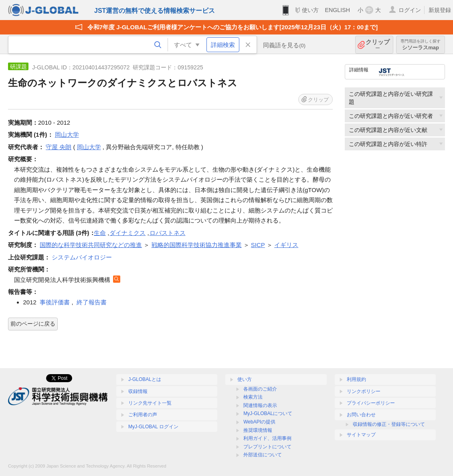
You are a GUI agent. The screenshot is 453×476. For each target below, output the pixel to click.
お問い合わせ (361, 415)
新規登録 (440, 10)
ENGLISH (337, 10)
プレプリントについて (267, 447)
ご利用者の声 (143, 415)
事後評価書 (55, 302)
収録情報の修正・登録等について (389, 424)
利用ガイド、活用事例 (267, 438)
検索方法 (253, 397)
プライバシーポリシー (371, 403)
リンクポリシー (364, 391)
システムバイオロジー (82, 257)
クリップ (378, 45)
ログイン (410, 10)
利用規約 (356, 379)
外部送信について (263, 455)
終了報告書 (92, 302)
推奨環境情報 (258, 430)
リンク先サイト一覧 (150, 403)
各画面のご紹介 (260, 389)
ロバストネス (168, 233)
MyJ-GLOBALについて (268, 413)
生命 (100, 233)
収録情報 (138, 391)
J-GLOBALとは (145, 379)
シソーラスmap (421, 45)
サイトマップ (361, 435)
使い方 (310, 10)
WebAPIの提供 (259, 422)
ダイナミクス (127, 233)
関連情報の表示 (260, 405)
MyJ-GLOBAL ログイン (153, 427)
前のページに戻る (33, 324)
